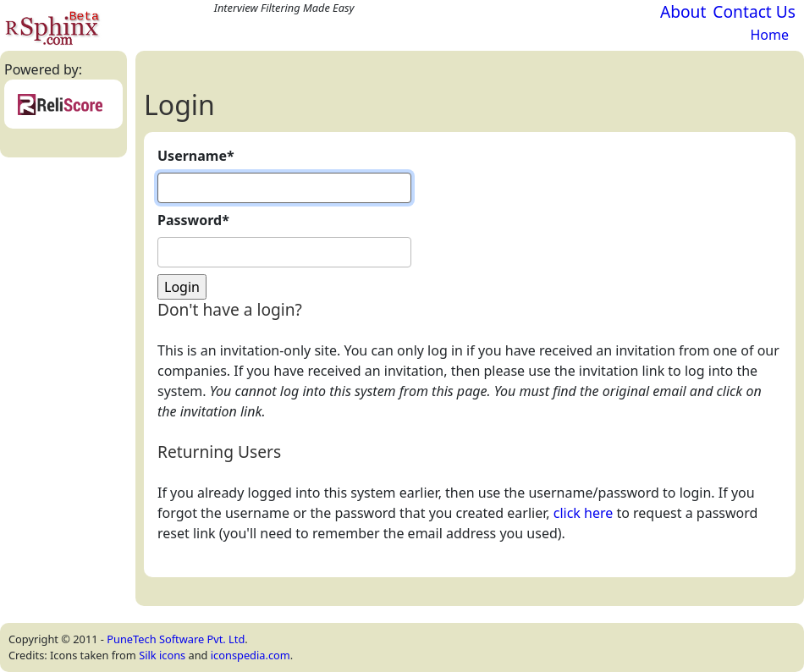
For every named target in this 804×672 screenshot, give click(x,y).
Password (193, 220)
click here (584, 513)
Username (196, 156)
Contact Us (754, 11)
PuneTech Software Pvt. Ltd (176, 639)
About (683, 11)
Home (769, 35)
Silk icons (162, 655)
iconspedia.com (251, 655)
